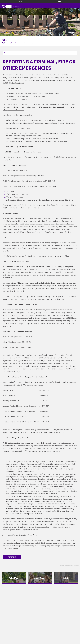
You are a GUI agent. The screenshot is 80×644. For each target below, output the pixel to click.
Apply (59, 2)
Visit (21, 2)
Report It (12, 557)
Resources (7, 43)
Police (13, 43)
